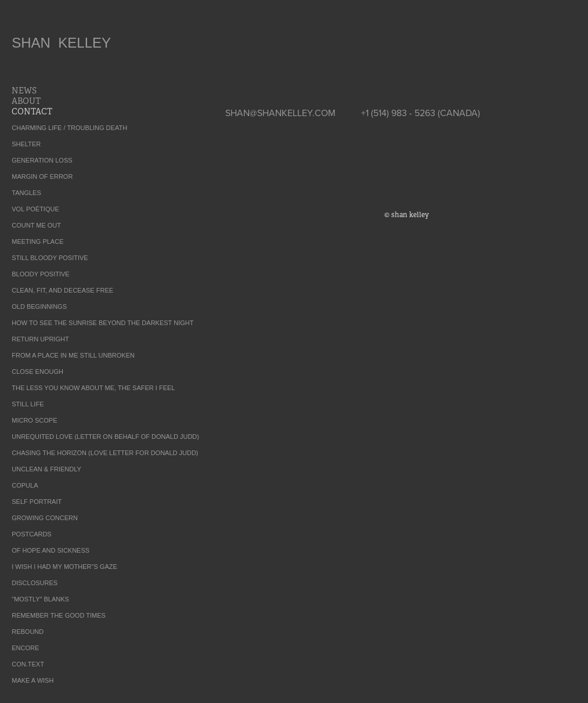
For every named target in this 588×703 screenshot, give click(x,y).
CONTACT (32, 111)
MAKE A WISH (33, 680)
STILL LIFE (28, 404)
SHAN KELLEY (61, 43)
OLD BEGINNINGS (39, 307)
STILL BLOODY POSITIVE (50, 258)
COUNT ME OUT (36, 225)
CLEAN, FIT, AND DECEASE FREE (62, 290)
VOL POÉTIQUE (35, 209)
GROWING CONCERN (45, 518)
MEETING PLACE (37, 241)
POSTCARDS (31, 534)
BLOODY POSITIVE (40, 274)
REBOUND (28, 632)
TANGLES (26, 193)
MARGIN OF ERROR (42, 176)
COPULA (25, 485)
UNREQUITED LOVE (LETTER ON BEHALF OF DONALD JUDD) (105, 437)
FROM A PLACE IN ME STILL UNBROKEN (73, 355)
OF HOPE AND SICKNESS (50, 550)
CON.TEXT (28, 664)
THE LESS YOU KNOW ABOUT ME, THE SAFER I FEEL (93, 388)
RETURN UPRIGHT (40, 339)
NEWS (24, 91)
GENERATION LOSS (42, 160)
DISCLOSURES (35, 583)
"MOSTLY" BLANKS (40, 599)
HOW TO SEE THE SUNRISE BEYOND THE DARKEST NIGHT (102, 323)
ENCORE (25, 648)
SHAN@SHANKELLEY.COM (280, 113)
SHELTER (26, 144)
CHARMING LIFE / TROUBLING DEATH (69, 128)
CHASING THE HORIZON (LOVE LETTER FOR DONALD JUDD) (105, 453)
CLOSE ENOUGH (37, 372)
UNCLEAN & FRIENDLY (46, 469)
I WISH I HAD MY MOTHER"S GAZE (64, 567)
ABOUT (26, 101)
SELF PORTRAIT (37, 502)
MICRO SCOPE (34, 420)
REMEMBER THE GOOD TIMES (59, 615)
